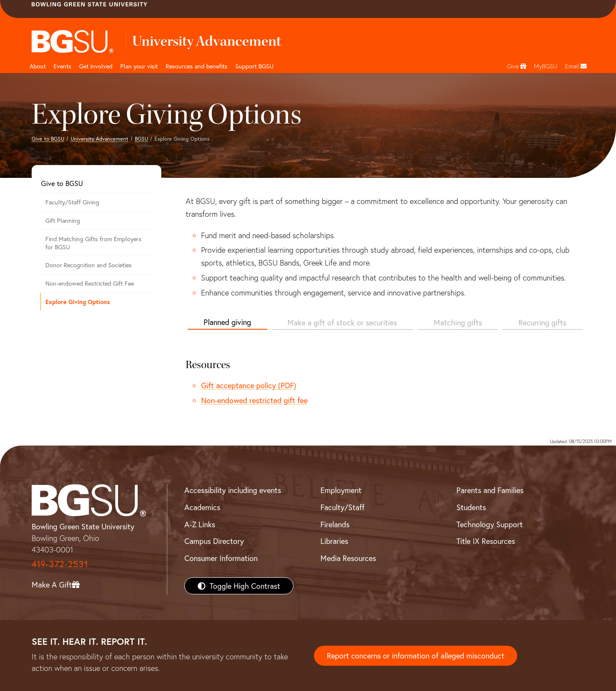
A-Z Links (200, 524)
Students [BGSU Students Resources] (471, 507)
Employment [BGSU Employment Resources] (341, 490)
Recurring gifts (542, 322)
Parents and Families (490, 490)
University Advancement (99, 139)
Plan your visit (139, 66)
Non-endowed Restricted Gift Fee (90, 283)
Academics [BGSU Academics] (202, 507)
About (38, 66)
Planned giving (227, 322)
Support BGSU (255, 66)
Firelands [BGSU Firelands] (335, 524)
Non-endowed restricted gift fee (254, 400)
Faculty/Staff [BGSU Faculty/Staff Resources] (342, 507)
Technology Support (490, 524)
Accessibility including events (233, 490)
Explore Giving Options (78, 302)
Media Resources (348, 558)
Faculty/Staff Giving (72, 202)
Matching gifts (458, 322)
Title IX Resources (486, 541)
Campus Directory (214, 541)
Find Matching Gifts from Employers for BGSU (93, 243)
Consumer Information (221, 558)
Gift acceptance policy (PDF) (249, 385)
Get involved (96, 66)
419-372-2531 (60, 564)
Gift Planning (63, 220)
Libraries (334, 541)
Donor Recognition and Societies (89, 265)
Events (62, 66)
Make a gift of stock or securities (342, 322)
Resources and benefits (197, 66)
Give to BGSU (48, 139)
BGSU (141, 139)
